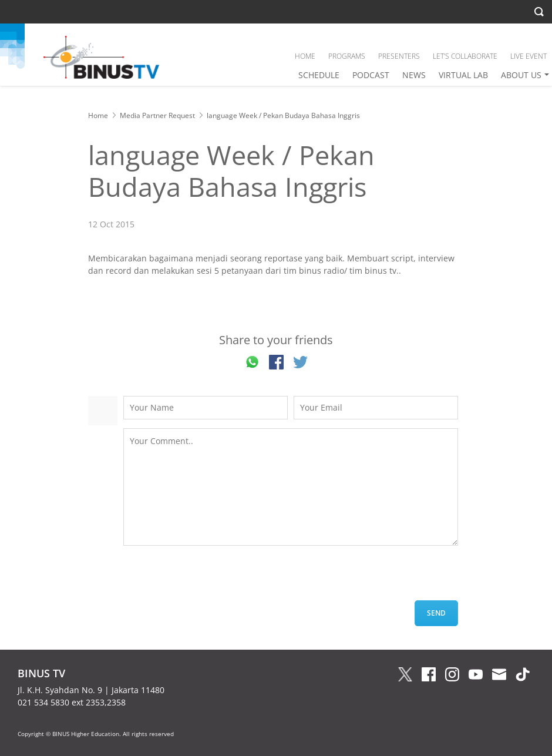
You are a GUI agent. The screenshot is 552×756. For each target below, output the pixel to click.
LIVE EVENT (529, 56)
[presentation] (213, 577)
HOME (305, 56)
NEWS (414, 75)
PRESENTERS (399, 56)
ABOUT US (521, 75)
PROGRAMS (347, 56)
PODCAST (371, 75)
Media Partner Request (157, 115)
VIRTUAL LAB (463, 75)
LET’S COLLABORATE (465, 56)
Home (98, 115)
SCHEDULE (319, 75)
